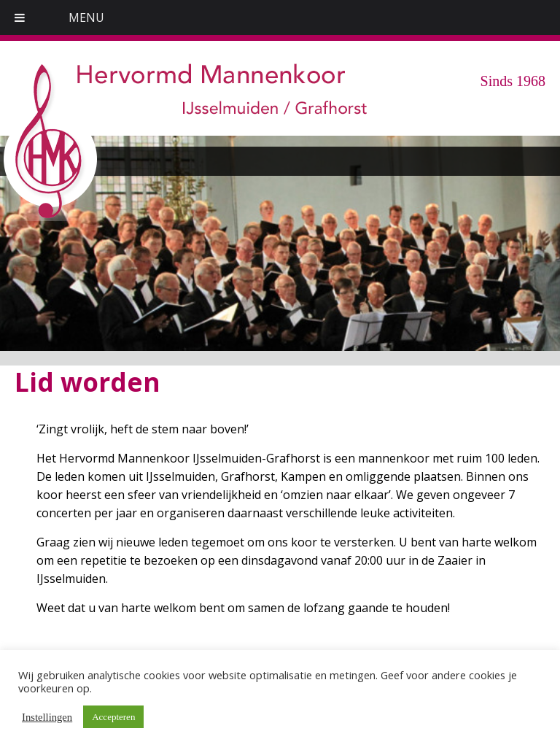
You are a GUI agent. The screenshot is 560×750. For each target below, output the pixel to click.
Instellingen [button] (47, 717)
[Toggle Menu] (20, 18)
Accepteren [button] (113, 717)
